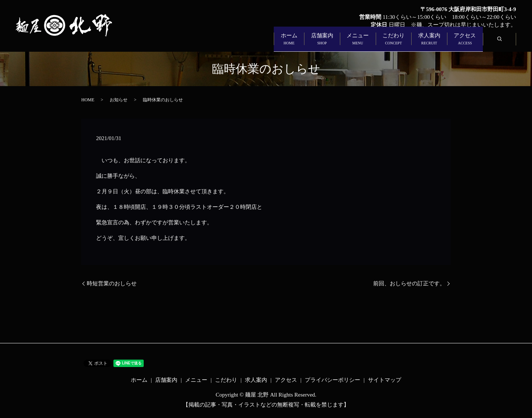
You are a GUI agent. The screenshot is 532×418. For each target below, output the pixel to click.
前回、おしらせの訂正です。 (409, 283)
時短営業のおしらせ (112, 283)
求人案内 (400, 43)
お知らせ (119, 100)
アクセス (455, 43)
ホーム (181, 43)
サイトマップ (385, 380)
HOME (88, 100)
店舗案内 (233, 43)
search (507, 43)
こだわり (344, 43)
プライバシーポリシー (332, 380)
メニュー (289, 43)
